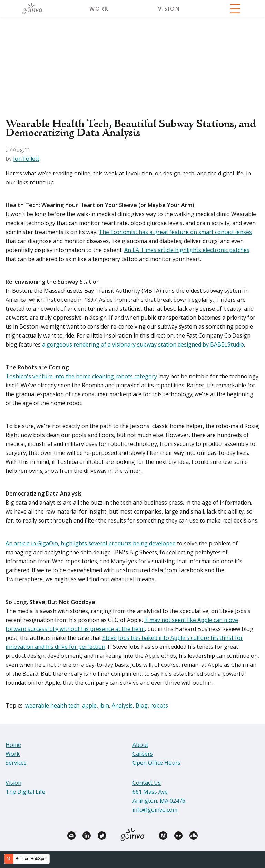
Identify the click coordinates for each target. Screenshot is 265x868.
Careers (143, 754)
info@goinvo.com (155, 810)
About (140, 745)
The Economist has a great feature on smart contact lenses (175, 232)
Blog (142, 705)
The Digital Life (25, 792)
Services (16, 763)
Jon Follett (26, 159)
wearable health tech (52, 705)
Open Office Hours (156, 763)
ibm (104, 705)
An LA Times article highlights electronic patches (187, 250)
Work (99, 9)
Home (13, 745)
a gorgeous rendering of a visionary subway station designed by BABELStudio (143, 344)
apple (89, 705)
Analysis (122, 705)
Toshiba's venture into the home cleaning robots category (81, 376)
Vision (169, 9)
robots (159, 705)
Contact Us (147, 783)
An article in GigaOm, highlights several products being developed (91, 543)
